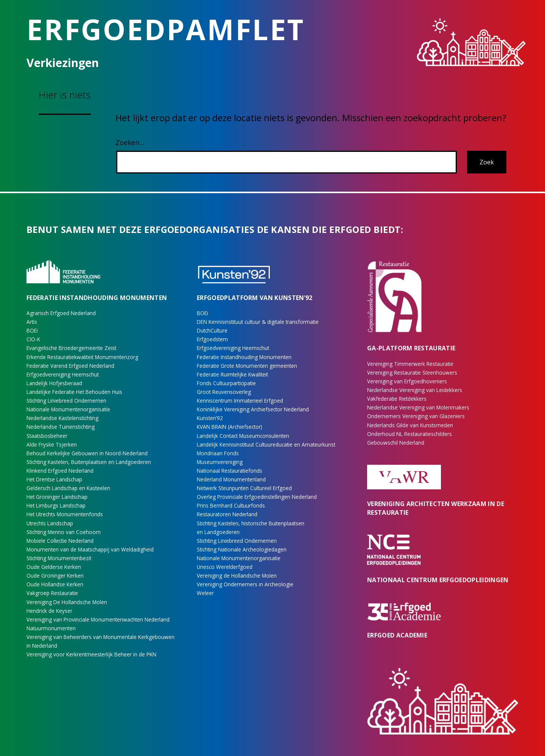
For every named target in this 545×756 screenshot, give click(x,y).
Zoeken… (130, 142)
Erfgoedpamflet (166, 29)
